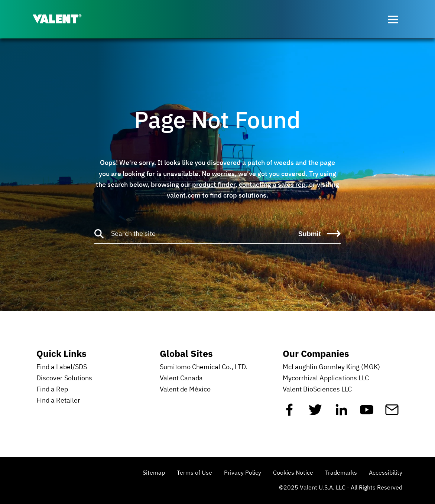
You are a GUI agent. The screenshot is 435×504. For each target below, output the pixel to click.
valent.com (184, 195)
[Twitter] (315, 413)
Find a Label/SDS (62, 367)
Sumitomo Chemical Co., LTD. (204, 367)
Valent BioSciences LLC (317, 390)
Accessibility (386, 473)
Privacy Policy (243, 473)
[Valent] (63, 19)
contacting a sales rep (272, 184)
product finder (214, 184)
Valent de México (185, 390)
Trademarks (341, 473)
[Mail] (392, 413)
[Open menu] (393, 19)
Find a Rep (52, 390)
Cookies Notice (293, 473)
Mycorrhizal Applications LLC (326, 378)
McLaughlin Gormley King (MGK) (331, 367)
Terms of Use (194, 473)
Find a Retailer (58, 401)
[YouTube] (367, 413)
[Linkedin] (341, 413)
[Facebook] (289, 413)
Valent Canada (181, 378)
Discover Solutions (64, 378)
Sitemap (154, 473)
